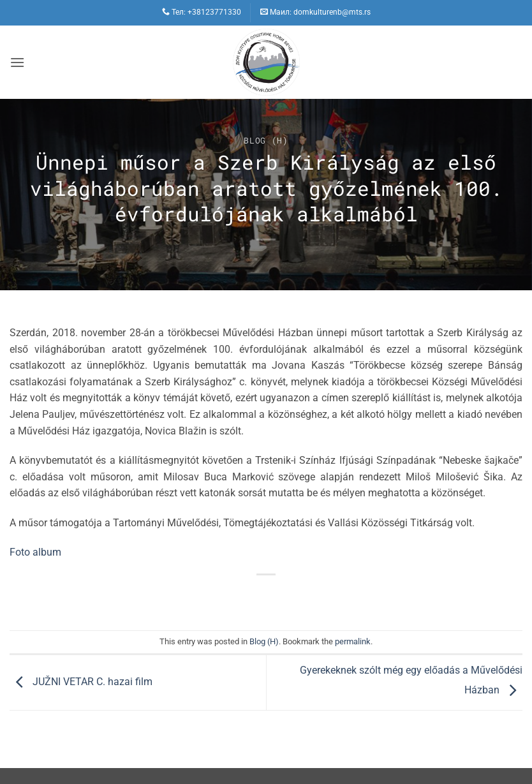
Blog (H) (266, 140)
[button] (17, 62)
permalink (353, 641)
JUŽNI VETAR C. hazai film (81, 682)
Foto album (35, 552)
